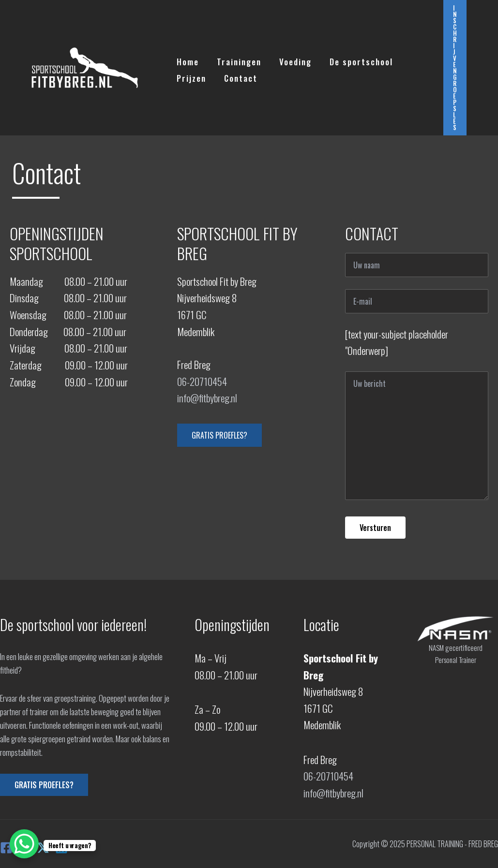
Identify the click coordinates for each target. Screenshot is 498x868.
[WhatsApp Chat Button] (24, 844)
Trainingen (237, 60)
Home (187, 60)
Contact (238, 76)
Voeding (292, 60)
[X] (43, 848)
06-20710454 (202, 381)
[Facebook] (6, 848)
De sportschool (356, 60)
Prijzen (190, 76)
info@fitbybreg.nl (207, 398)
